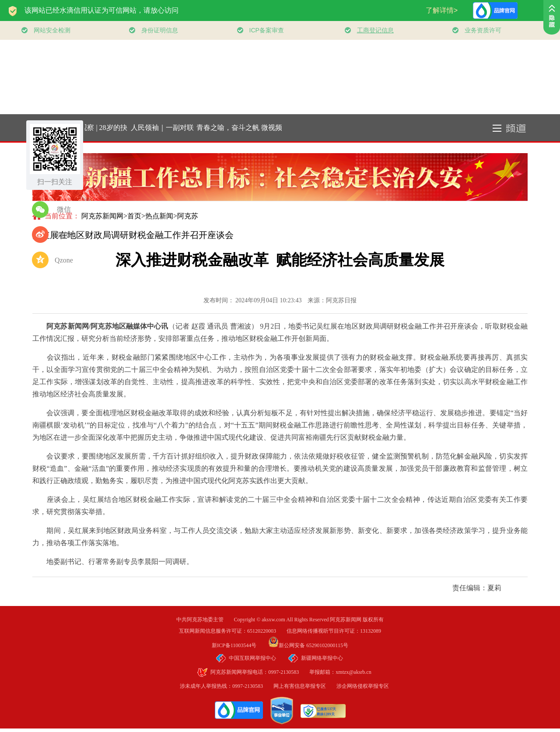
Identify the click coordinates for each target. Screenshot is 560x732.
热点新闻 (159, 216)
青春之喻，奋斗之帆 (229, 128)
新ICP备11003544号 (239, 645)
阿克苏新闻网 (102, 216)
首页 (134, 216)
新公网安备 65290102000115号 (308, 645)
